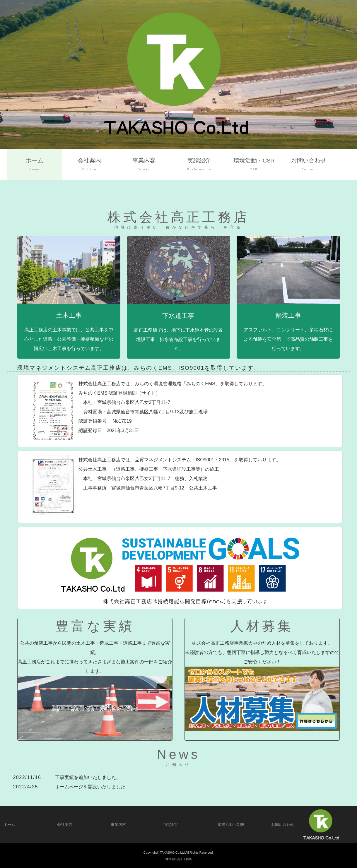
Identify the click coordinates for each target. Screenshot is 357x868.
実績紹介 (199, 165)
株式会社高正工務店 (179, 859)
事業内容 (144, 165)
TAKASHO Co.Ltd (172, 852)
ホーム (34, 165)
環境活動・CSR (254, 165)
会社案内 (89, 165)
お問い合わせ (309, 165)
